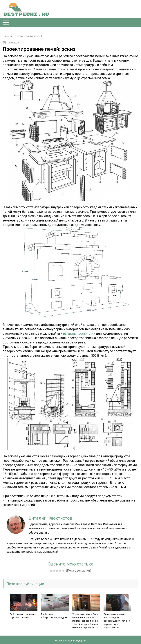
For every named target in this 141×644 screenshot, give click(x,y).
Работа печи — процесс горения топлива (23, 616)
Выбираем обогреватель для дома (55, 616)
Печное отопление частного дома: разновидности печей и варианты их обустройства (117, 621)
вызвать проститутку (79, 333)
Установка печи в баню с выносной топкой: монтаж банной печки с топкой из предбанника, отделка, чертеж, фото (86, 621)
